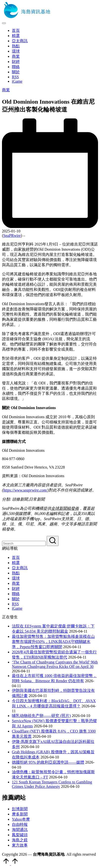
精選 (16, 563)
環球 (16, 578)
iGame (17, 608)
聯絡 (16, 594)
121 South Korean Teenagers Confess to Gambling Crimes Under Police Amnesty (52, 784)
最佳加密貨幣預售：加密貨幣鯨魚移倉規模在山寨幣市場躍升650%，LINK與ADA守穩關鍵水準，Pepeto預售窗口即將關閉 (53, 642)
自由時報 (20, 824)
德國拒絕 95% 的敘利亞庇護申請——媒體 (48, 762)
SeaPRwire (12, 236)
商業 (6, 90)
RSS (15, 604)
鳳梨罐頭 (20, 835)
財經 (16, 589)
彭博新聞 (20, 809)
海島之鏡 (20, 840)
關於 (16, 599)
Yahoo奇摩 (21, 819)
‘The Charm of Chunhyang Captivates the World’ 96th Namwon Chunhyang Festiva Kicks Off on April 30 (55, 664)
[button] (53, 541)
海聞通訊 (20, 830)
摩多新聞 (20, 814)
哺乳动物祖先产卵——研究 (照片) (41, 716)
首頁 (16, 557)
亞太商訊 (20, 568)
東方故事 (20, 845)
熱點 (16, 573)
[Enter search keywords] (24, 543)
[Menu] (4, 23)
